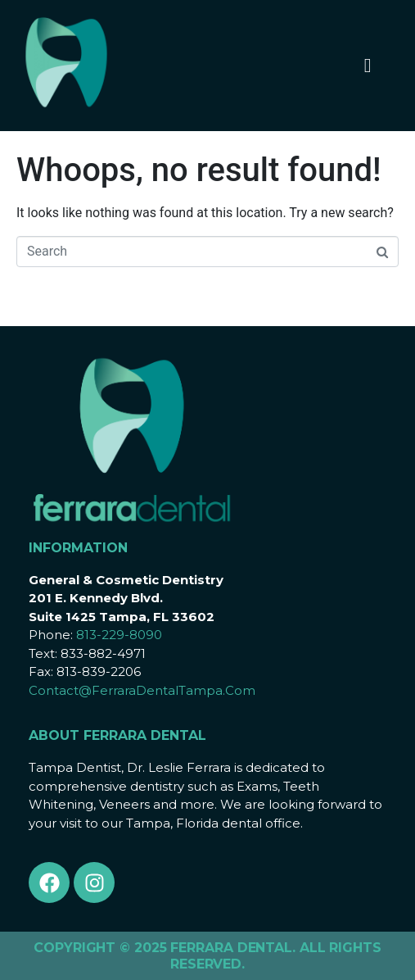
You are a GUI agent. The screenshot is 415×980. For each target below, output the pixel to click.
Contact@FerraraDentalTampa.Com (142, 690)
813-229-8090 (119, 635)
